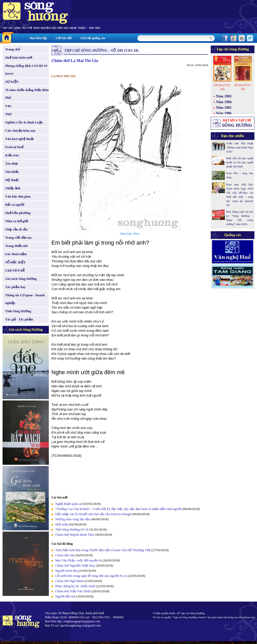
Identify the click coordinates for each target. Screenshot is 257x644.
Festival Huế (14, 147)
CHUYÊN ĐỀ (15, 270)
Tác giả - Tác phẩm (19, 319)
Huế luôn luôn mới (19, 57)
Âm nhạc (12, 163)
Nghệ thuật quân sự (69, 504)
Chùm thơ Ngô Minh (69, 581)
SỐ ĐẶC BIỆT (15, 262)
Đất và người (15, 205)
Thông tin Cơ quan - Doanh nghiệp (25, 299)
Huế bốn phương (18, 213)
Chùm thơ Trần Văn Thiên (73, 591)
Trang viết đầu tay (19, 238)
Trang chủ (13, 49)
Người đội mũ (65, 596)
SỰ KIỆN (12, 82)
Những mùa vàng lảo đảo (73, 519)
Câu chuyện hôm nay (20, 131)
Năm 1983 (224, 96)
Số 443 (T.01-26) (243, 87)
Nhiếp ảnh (13, 188)
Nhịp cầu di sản (16, 229)
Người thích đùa (67, 571)
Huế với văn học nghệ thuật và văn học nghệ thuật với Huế (240, 162)
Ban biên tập (38, 38)
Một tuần (62, 524)
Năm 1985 (224, 108)
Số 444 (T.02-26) (222, 87)
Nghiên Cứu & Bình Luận (24, 122)
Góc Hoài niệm (16, 254)
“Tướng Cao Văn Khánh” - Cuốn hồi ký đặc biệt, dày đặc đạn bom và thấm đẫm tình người (118, 509)
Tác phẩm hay (15, 287)
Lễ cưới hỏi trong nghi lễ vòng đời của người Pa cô (91, 576)
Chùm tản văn (65, 555)
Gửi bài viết (64, 38)
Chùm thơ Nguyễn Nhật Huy (75, 565)
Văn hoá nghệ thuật (19, 139)
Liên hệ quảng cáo (93, 38)
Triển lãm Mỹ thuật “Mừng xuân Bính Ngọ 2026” (240, 147)
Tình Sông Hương (18, 311)
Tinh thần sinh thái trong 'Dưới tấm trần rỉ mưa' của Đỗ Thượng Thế (103, 550)
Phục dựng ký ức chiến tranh (75, 586)
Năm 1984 (224, 102)
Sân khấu (12, 172)
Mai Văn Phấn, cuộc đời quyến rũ (78, 560)
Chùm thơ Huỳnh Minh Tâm (75, 535)
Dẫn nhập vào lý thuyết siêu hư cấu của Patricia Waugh (93, 514)
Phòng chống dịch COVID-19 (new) (26, 70)
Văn (8, 106)
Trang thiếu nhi (16, 246)
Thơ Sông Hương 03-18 (72, 529)
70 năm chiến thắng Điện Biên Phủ (27, 94)
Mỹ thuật (12, 180)
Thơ (8, 114)
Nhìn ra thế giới (17, 221)
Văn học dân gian (18, 196)
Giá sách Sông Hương (21, 279)
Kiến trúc (12, 155)
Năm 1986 (224, 113)
